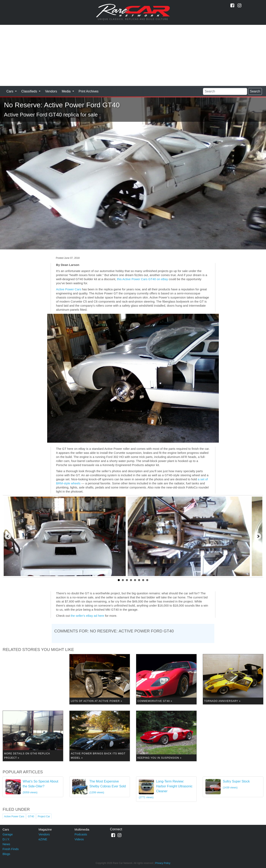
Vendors (51, 91)
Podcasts (81, 834)
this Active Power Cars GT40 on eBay (142, 279)
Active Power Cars (69, 289)
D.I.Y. (6, 839)
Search (255, 91)
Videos (79, 839)
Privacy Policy (163, 863)
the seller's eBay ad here (87, 616)
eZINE (43, 839)
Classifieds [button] (30, 91)
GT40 (31, 816)
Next (258, 536)
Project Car (44, 816)
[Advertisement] (133, 55)
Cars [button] (10, 91)
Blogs (7, 854)
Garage (8, 834)
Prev (8, 536)
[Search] (225, 91)
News (7, 844)
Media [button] (66, 91)
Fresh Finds (11, 849)
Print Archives (89, 91)
